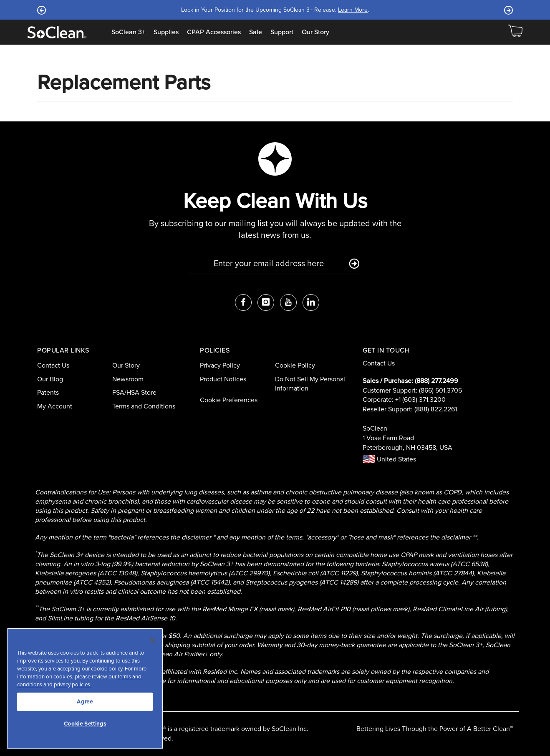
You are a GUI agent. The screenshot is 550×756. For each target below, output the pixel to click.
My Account (55, 406)
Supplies (166, 32)
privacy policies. (73, 684)
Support (282, 32)
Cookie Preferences (229, 400)
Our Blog (50, 379)
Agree (85, 702)
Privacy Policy (220, 365)
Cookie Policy (295, 365)
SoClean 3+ (128, 32)
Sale (256, 32)
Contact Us (53, 365)
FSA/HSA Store (134, 392)
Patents (48, 392)
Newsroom (128, 379)
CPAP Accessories (214, 32)
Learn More (353, 10)
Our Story (315, 32)
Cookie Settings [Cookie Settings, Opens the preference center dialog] (85, 724)
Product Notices (223, 379)
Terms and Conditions (144, 406)
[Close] (153, 640)
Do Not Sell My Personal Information (310, 384)
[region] (85, 689)
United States (389, 459)
